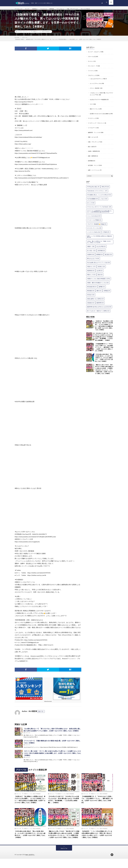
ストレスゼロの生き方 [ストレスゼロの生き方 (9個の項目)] (94, 218)
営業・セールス (92, 140)
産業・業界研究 (92, 158)
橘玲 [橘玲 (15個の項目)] (99, 293)
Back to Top (64, 858)
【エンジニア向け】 (94, 9)
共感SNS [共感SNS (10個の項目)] (91, 257)
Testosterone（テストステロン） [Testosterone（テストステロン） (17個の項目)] (97, 193)
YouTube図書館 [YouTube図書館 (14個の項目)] (93, 201)
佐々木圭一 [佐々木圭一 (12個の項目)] (91, 253)
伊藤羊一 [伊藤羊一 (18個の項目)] (91, 249)
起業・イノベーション (94, 172)
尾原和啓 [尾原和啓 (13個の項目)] (91, 273)
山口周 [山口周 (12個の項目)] (99, 273)
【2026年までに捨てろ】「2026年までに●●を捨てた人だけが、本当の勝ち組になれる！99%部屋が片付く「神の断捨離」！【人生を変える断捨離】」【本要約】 (104, 339)
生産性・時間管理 (93, 154)
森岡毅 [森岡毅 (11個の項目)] (102, 289)
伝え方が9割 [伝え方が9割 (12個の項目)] (101, 249)
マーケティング (19, 9)
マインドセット (66, 9)
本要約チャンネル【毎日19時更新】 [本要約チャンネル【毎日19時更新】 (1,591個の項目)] (99, 281)
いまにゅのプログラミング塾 (98, 80)
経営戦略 (91, 163)
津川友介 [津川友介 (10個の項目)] (91, 297)
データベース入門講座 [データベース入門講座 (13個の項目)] (94, 222)
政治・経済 (91, 149)
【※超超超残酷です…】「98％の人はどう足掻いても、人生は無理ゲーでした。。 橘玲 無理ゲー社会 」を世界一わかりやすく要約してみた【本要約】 (104, 349)
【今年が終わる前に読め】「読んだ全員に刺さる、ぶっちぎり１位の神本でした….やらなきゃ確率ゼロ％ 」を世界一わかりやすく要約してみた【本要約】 (104, 360)
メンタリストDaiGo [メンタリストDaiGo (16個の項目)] (94, 234)
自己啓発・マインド (94, 168)
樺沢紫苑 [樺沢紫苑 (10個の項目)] (91, 293)
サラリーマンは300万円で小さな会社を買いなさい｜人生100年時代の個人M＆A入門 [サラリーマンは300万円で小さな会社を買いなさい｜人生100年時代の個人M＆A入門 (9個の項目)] (99, 214)
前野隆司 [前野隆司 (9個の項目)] (99, 257)
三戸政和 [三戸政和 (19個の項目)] (106, 234)
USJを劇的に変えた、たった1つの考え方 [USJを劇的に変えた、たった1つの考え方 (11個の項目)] (99, 197)
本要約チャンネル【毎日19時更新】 (42, 34)
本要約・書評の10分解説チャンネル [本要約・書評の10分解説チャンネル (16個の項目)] (98, 285)
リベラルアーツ (92, 130)
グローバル (28, 34)
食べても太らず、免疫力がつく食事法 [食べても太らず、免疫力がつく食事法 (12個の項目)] (98, 313)
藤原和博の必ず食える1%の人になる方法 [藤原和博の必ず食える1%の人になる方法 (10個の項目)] (99, 309)
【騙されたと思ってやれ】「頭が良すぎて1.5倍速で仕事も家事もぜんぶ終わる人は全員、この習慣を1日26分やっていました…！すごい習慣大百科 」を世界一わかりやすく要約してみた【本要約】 (64, 842)
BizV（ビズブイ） (31, 864)
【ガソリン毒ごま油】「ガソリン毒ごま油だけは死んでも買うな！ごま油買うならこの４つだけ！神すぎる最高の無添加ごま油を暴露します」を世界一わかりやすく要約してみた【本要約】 (52, 755)
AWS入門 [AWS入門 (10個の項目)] (105, 189)
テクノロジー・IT (93, 68)
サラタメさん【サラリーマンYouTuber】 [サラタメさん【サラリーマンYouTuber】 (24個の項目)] (99, 209)
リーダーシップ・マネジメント (97, 126)
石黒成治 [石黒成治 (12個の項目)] (91, 305)
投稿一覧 (41, 713)
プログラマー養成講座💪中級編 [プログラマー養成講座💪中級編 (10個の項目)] (97, 226)
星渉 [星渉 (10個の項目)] (100, 277)
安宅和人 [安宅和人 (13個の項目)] (101, 269)
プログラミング (92, 77)
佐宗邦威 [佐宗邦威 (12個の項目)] (101, 253)
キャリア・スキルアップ (95, 54)
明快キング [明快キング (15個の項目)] (91, 277)
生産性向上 (37, 9)
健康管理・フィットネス (95, 135)
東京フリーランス (95, 110)
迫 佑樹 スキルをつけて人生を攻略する (101, 115)
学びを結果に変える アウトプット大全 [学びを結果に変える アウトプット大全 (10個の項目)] (98, 265)
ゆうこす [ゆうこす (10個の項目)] (91, 205)
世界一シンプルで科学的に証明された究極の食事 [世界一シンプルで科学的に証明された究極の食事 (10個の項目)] (99, 239)
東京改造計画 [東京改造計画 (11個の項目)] (92, 289)
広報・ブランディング (79, 9)
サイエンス (91, 63)
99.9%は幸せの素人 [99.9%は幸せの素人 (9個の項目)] (93, 189)
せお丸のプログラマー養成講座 (99, 101)
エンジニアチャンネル (96, 85)
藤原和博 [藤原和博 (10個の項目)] (100, 305)
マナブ (92, 105)
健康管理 (56, 9)
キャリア (29, 9)
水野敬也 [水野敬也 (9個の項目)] (107, 293)
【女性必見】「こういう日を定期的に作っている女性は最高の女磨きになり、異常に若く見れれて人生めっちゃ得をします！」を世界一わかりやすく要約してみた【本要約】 (97, 842)
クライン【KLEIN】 (95, 90)
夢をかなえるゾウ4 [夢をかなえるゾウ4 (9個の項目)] (93, 261)
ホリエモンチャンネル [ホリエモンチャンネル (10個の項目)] (94, 230)
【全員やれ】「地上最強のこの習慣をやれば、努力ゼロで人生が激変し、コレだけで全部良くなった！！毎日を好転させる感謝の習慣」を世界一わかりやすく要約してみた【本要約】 (30, 803)
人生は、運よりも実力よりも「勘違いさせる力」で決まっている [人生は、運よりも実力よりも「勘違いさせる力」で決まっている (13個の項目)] (99, 244)
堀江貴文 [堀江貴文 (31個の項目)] (108, 257)
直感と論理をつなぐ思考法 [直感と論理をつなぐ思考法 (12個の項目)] (95, 301)
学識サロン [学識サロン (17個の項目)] (91, 269)
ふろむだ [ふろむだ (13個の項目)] (104, 201)
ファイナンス (47, 9)
